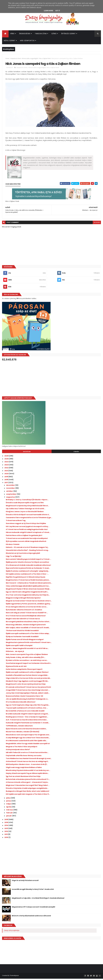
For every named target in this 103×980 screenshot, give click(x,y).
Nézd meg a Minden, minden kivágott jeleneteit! (26, 626)
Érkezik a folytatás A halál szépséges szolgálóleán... (27, 790)
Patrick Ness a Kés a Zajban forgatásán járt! (24, 537)
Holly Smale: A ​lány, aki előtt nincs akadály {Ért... (26, 659)
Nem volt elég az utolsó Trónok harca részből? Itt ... (27, 614)
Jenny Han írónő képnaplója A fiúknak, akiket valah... (28, 694)
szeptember (12, 496)
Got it (58, 11)
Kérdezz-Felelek (13, 546)
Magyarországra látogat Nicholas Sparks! (23, 599)
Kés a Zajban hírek (45, 59)
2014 (6, 827)
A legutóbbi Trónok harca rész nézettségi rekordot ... (28, 692)
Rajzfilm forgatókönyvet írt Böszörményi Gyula (26, 579)
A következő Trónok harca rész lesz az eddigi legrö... (27, 763)
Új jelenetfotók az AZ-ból (16, 668)
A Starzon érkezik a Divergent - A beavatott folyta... (27, 784)
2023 (7, 466)
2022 (7, 469)
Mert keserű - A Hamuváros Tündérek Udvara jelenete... (29, 585)
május (9, 805)
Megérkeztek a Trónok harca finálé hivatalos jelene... (28, 581)
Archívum (27, 453)
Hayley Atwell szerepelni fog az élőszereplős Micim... (27, 775)
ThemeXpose (14, 977)
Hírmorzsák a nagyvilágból (30, 59)
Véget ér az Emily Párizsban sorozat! (25, 882)
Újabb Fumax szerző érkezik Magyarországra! (25, 641)
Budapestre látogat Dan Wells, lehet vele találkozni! (28, 793)
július (9, 799)
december (11, 487)
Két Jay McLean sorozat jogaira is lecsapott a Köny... (28, 528)
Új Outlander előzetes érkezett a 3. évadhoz (24, 611)
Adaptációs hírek (16, 59)
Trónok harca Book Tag (16, 522)
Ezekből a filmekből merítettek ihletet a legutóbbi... (27, 677)
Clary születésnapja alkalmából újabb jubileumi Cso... (28, 587)
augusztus (11, 499)
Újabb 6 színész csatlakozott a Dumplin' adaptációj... (28, 573)
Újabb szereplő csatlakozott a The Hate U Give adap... (28, 635)
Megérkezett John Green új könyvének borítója (26, 686)
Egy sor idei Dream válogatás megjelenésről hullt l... (27, 593)
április (9, 808)
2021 (6, 472)
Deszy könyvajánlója (12, 932)
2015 (6, 824)
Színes (54, 34)
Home (7, 59)
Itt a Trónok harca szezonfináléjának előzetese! (26, 617)
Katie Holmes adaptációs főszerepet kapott (24, 671)
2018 (6, 481)
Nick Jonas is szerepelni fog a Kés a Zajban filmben (27, 656)
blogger (97, 224)
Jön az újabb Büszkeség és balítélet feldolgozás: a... (27, 700)
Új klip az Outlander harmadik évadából (22, 638)
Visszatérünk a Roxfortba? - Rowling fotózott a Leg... (28, 552)
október (10, 493)
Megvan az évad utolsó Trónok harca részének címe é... (29, 602)
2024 (7, 463)
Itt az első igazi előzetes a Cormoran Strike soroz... (27, 608)
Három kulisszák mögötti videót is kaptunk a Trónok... (28, 534)
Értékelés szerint (68, 34)
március (10, 811)
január (9, 817)
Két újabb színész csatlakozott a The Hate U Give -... (27, 576)
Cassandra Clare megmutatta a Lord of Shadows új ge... (29, 519)
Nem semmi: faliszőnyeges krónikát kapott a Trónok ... (28, 561)
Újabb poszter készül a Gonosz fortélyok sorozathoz (27, 564)
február (10, 814)
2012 (6, 833)
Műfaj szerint (10, 41)
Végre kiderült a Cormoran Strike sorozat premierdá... (28, 680)
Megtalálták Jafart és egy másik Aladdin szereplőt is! (28, 745)
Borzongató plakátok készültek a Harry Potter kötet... (28, 623)
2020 (7, 475)
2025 (7, 460)
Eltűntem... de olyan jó (15, 653)
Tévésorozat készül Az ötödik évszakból (22, 632)
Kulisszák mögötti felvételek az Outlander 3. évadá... (28, 724)
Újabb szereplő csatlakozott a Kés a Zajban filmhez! (27, 674)
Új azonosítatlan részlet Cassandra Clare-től (24, 698)
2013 (6, 830)
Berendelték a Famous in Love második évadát (25, 712)
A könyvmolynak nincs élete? (18, 751)
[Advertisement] (51, 380)
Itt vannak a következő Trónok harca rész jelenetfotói (28, 689)
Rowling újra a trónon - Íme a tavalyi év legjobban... (27, 718)
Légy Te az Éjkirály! (14, 558)
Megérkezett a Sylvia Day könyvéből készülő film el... (27, 507)
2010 (6, 839)
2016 (6, 821)
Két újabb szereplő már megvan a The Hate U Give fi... (28, 796)
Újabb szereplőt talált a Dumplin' (19, 647)
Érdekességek (25, 34)
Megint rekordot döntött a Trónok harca (23, 620)
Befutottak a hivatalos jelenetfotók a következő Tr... (28, 781)
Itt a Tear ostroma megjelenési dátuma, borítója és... (28, 596)
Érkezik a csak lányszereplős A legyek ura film (25, 504)
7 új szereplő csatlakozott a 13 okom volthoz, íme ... (27, 709)
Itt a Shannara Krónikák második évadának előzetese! (28, 567)
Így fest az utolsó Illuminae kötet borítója (23, 778)
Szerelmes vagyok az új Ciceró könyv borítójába (26, 525)
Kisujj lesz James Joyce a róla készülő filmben (25, 513)
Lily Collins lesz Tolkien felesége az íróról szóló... (26, 510)
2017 (6, 484)
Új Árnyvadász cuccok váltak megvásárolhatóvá (26, 543)
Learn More (49, 11)
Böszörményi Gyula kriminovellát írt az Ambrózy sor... (28, 772)
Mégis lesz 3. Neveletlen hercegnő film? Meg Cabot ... (28, 787)
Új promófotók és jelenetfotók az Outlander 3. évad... (28, 570)
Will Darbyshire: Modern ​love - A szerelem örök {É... (27, 766)
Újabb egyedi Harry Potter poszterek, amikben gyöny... (29, 605)
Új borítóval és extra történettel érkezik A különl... (26, 730)
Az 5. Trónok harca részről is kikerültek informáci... (27, 721)
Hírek (12, 34)
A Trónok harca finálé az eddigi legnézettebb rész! (27, 531)
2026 (7, 457)
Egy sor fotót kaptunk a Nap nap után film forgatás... (28, 706)
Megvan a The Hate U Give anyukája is (22, 748)
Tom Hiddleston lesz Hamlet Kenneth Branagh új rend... (29, 760)
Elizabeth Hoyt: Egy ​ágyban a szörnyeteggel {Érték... (27, 683)
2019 (6, 478)
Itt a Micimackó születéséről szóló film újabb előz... (27, 742)
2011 (6, 836)
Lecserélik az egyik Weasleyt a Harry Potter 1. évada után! (33, 891)
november (11, 490)
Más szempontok (27, 41)
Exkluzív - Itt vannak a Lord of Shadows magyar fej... (27, 549)
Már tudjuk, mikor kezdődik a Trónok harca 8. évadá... (28, 629)
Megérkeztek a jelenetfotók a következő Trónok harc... (29, 644)
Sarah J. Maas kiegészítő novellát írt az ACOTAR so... (27, 650)
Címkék (76, 453)
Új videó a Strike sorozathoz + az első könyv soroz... (27, 662)
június (9, 802)
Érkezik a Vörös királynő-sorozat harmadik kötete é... (28, 516)
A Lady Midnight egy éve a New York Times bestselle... (28, 739)
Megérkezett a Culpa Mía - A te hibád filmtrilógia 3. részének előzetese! (38, 900)
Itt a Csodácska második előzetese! (21, 703)
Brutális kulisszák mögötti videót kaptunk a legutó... (28, 715)
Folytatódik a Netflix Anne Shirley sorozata (24, 757)
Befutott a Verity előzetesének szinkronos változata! (31, 917)
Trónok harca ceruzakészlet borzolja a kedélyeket (27, 540)
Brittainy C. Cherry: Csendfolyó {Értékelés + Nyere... (27, 501)
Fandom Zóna (41, 34)
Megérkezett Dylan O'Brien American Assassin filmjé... (28, 590)
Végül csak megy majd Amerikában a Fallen (24, 769)
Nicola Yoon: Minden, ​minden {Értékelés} (23, 733)
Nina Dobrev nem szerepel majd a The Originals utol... (28, 736)
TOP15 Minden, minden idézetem (19, 727)
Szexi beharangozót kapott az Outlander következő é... (29, 665)
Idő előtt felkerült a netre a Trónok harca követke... (27, 754)
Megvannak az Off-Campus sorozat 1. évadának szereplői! (33, 908)
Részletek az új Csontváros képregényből (23, 555)
